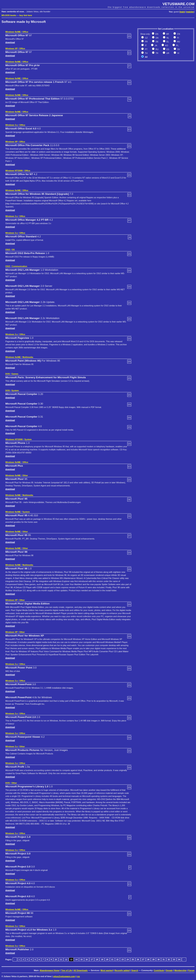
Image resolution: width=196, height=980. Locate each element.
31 (164, 959)
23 (122, 959)
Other (25, 475)
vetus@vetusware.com (64, 976)
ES (168, 49)
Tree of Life (67, 970)
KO (166, 45)
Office (25, 32)
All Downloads (81, 970)
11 (61, 959)
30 (158, 959)
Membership (180, 970)
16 (87, 959)
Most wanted (107, 970)
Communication (19, 266)
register (190, 12)
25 (133, 959)
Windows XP (11, 49)
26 (138, 959)
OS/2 (8, 250)
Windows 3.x (11, 125)
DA (157, 38)
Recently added (122, 970)
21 (112, 959)
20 (107, 959)
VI (178, 53)
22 (118, 959)
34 (179, 959)
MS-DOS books (9, 15)
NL (168, 38)
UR (167, 53)
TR (157, 53)
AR (167, 34)
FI (178, 38)
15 (82, 959)
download (10, 42)
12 (66, 959)
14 (76, 959)
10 (56, 959)
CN (178, 34)
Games (15, 374)
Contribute (159, 970)
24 (128, 959)
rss (78, 976)
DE (157, 42)
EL (167, 42)
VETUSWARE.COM (178, 4)
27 (143, 959)
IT (145, 45)
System (15, 391)
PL (177, 45)
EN (157, 34)
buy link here (26, 15)
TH (146, 53)
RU (157, 49)
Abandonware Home (49, 970)
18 (97, 959)
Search (135, 970)
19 (102, 959)
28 (148, 959)
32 (169, 959)
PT (146, 49)
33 (174, 959)
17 (92, 959)
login (182, 12)
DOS (8, 374)
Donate (169, 970)
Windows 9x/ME (13, 32)
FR (146, 42)
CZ (146, 38)
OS (13, 250)
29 (153, 959)
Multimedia (28, 357)
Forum (191, 970)
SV (178, 49)
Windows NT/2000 (14, 171)
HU (178, 42)
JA (156, 45)
